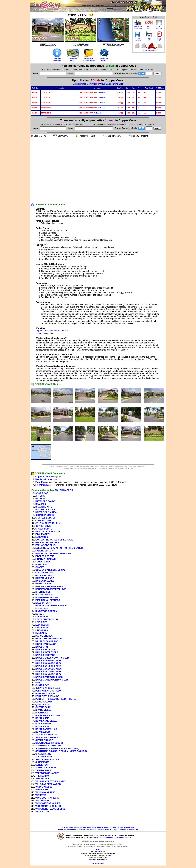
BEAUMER (41, 504)
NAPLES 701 (42, 647)
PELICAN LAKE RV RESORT (50, 691)
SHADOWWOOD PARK (47, 737)
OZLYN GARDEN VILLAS (48, 688)
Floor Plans (41, 482)
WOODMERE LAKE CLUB (48, 806)
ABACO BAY (42, 493)
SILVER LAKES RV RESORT (49, 743)
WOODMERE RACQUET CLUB (51, 809)
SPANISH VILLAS (44, 757)
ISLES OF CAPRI (44, 603)
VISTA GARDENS (44, 787)
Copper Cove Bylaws (46, 477)
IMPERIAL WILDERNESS (48, 600)
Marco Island (84, 829)
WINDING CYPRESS (45, 792)
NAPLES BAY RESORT (47, 652)
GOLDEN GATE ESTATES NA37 (51, 570)
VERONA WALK (43, 779)
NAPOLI (39, 683)
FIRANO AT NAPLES (46, 559)
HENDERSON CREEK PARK (49, 586)
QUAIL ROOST (43, 705)
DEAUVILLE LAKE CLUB (48, 532)
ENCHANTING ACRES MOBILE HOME (54, 540)
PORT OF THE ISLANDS (47, 696)
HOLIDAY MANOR (44, 595)
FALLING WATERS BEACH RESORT (53, 553)
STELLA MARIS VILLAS (47, 759)
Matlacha (94, 829)
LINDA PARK (42, 630)
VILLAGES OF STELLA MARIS (50, 781)
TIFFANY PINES (43, 770)
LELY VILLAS (42, 628)
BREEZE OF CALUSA (46, 512)
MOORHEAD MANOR (46, 644)
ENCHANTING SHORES (47, 543)
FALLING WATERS (45, 551)
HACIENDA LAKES (45, 581)
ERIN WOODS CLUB (46, 545)
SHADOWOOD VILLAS (47, 735)
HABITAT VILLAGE (45, 578)
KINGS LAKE (42, 608)
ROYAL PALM (42, 726)
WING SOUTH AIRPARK (47, 798)
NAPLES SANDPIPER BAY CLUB (52, 680)
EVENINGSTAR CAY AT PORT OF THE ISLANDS (59, 548)
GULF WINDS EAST (45, 575)
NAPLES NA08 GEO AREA (48, 661)
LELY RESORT (43, 625)
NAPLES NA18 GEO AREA (48, 666)
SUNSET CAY (42, 765)
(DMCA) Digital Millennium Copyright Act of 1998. (112, 837)
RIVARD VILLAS (43, 710)
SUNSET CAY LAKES (46, 768)
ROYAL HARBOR (44, 724)
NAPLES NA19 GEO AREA (48, 669)
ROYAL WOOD (43, 732)
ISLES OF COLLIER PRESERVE (51, 606)
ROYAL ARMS (42, 718)
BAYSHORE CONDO (45, 501)
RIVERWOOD (42, 713)
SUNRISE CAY (43, 762)
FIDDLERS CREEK (45, 556)
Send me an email (98, 863)
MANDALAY (41, 633)
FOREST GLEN (43, 562)
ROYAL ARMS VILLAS (46, 721)
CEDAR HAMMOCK (45, 515)
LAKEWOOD (42, 617)
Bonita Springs (80, 827)
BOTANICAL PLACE (45, 510)
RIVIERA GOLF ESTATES (48, 715)
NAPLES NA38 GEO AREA (48, 674)
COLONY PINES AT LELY (48, 523)
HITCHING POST (44, 592)
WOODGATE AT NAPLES (48, 803)
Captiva (100, 827)
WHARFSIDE (42, 790)
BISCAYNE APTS (44, 507)
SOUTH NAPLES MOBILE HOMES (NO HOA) (57, 748)
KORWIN (40, 614)
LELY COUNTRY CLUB (47, 619)
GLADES (40, 567)
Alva (63, 827)
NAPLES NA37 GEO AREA (48, 672)
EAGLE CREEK (43, 534)
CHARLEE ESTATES (45, 518)
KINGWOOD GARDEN (46, 611)
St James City (132, 829)
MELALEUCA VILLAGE (47, 641)
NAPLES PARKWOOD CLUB (49, 677)
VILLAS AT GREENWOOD (48, 784)
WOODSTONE (42, 812)
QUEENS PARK (43, 707)
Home (98, 850)
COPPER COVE (43, 526)
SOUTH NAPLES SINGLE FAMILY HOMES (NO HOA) (61, 751)
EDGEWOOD (42, 537)
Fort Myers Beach (127, 827)
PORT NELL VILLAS (45, 694)
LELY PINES (41, 622)
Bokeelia (70, 827)
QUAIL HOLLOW (44, 702)
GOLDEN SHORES (45, 573)
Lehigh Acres (72, 829)
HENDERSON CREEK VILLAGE (51, 589)
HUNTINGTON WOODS (47, 597)
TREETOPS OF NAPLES (47, 773)
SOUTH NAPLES (64, 490)
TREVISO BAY (42, 776)
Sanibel (123, 829)
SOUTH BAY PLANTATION (48, 746)
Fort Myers (115, 827)
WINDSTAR (41, 795)
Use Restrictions (44, 479)
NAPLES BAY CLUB (45, 650)
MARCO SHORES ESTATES (49, 639)
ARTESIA (40, 496)
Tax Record (101, 93)
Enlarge (53, 46)
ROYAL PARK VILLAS (46, 729)
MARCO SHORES (44, 636)
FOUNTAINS (41, 564)
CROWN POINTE (44, 529)
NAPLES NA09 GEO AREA (48, 663)
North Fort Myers (112, 829)
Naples (101, 829)
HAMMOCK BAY (43, 584)
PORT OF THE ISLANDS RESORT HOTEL (56, 699)
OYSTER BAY (42, 685)
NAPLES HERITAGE (45, 655)
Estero (107, 827)
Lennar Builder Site (45, 333)
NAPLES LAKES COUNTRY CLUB (52, 658)
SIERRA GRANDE (44, 740)
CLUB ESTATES (43, 521)
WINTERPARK (42, 801)
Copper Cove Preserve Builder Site (52, 331)
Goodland (62, 829)
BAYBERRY (41, 499)
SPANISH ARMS (43, 754)
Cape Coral (92, 827)
